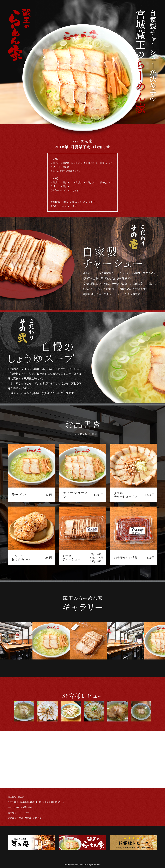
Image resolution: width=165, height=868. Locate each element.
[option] (55, 641)
